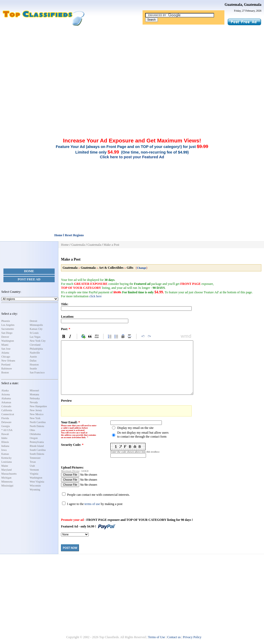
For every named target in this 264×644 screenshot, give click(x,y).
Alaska (5, 390)
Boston (5, 372)
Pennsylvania (37, 442)
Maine (5, 466)
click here (95, 296)
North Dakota (37, 426)
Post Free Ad (29, 279)
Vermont (34, 470)
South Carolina (38, 450)
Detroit (34, 321)
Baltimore (7, 369)
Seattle (33, 369)
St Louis (34, 333)
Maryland (6, 470)
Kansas (5, 454)
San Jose (6, 349)
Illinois (5, 442)
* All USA (7, 430)
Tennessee (35, 458)
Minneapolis (36, 325)
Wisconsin (35, 486)
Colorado (6, 406)
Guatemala (78, 245)
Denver (5, 337)
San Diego (7, 333)
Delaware (6, 422)
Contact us (174, 637)
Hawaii (5, 434)
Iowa (4, 450)
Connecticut (8, 414)
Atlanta (5, 353)
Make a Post (111, 245)
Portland (6, 365)
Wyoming (35, 490)
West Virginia (37, 482)
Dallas (33, 361)
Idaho (4, 438)
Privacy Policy (192, 637)
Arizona (6, 394)
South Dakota (37, 454)
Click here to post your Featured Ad (132, 157)
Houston (34, 365)
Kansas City (36, 329)
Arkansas (6, 402)
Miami (5, 345)
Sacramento (8, 329)
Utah (32, 466)
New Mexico (37, 414)
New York (35, 418)
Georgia (6, 426)
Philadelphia (36, 349)
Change (142, 268)
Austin (33, 357)
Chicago (6, 357)
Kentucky (6, 458)
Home (29, 271)
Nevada (34, 402)
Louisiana (6, 462)
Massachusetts (9, 474)
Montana (35, 394)
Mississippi (7, 486)
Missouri (35, 390)
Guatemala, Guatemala (243, 5)
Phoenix (6, 321)
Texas (33, 462)
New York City (38, 341)
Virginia (34, 474)
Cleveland (35, 345)
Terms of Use (156, 637)
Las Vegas (35, 337)
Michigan (6, 478)
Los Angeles (8, 325)
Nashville (35, 353)
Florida (5, 418)
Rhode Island (37, 446)
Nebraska (35, 398)
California (7, 410)
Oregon (34, 438)
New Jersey (36, 410)
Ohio (32, 430)
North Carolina (38, 422)
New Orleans (8, 361)
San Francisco (37, 372)
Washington (8, 341)
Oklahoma (35, 434)
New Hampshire (38, 406)
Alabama (6, 398)
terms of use (92, 504)
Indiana (5, 446)
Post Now (70, 548)
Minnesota (7, 482)
